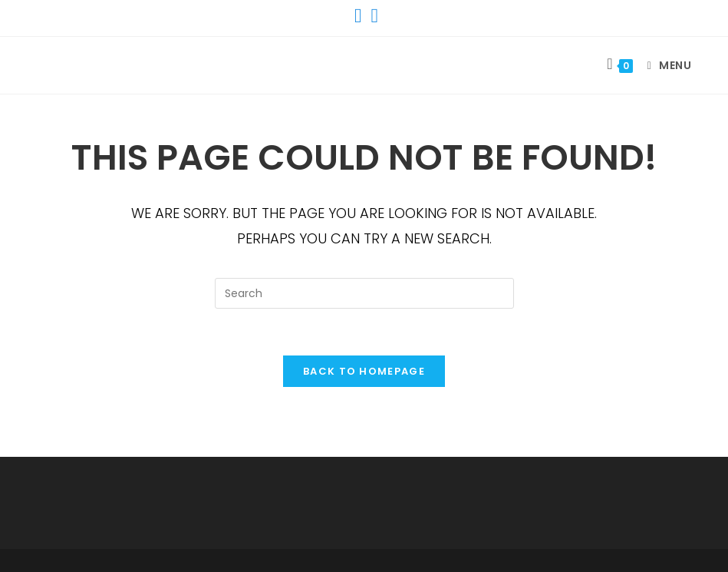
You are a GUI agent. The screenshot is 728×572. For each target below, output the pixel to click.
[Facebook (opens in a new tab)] (358, 16)
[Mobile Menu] (664, 65)
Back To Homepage (364, 371)
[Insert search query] (364, 293)
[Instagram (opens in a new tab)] (373, 16)
